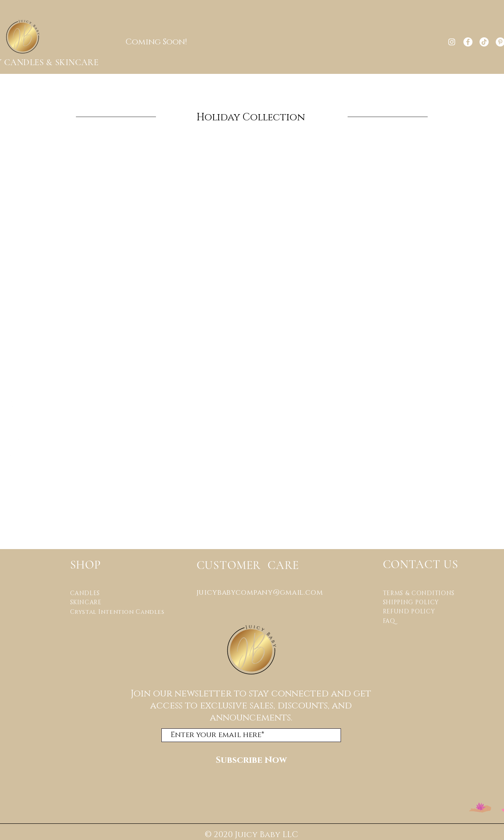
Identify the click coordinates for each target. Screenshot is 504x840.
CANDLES (85, 593)
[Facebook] (468, 42)
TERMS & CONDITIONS (420, 593)
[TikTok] (484, 42)
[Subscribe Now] (251, 761)
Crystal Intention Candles (117, 612)
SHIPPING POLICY (411, 602)
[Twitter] (14, 457)
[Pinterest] (14, 438)
